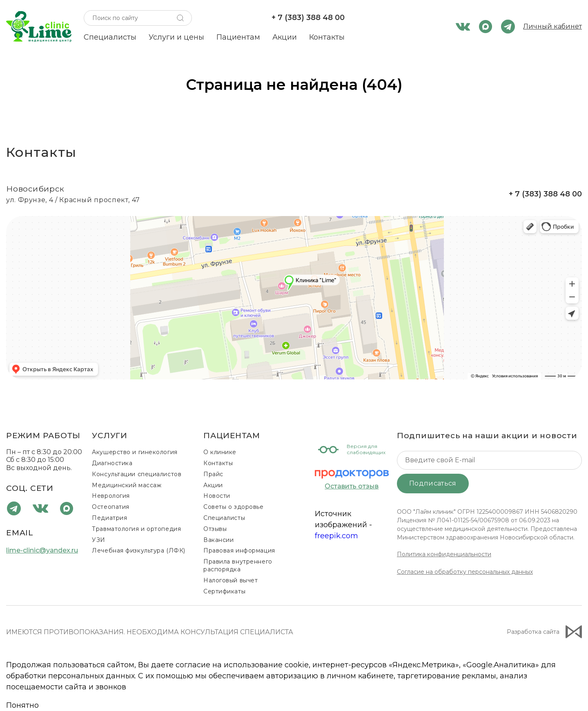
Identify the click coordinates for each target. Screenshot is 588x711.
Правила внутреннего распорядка (238, 565)
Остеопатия (111, 507)
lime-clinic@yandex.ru (42, 550)
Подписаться (433, 483)
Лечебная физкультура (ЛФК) (139, 551)
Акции (285, 37)
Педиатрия (109, 518)
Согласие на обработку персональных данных (465, 572)
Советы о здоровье (234, 507)
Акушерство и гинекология (135, 452)
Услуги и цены (176, 37)
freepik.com (336, 536)
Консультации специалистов (137, 474)
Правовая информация (239, 551)
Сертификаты (224, 591)
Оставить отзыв (352, 486)
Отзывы (215, 529)
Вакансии (218, 540)
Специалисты (110, 37)
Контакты (327, 37)
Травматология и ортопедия (136, 529)
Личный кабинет (552, 26)
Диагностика (112, 463)
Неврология (111, 496)
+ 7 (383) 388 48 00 (308, 18)
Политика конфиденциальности (444, 554)
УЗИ (99, 540)
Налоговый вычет (231, 580)
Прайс (213, 474)
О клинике (220, 452)
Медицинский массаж (127, 485)
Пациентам (238, 37)
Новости (217, 496)
